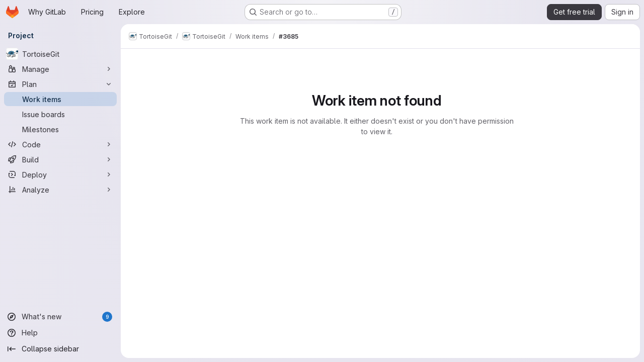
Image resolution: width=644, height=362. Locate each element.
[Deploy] (60, 174)
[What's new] (60, 317)
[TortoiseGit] (60, 54)
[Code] (60, 144)
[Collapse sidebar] (60, 349)
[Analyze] (60, 190)
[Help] (60, 333)
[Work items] (60, 99)
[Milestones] (60, 129)
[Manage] (60, 69)
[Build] (60, 159)
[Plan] (60, 84)
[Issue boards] (60, 114)
